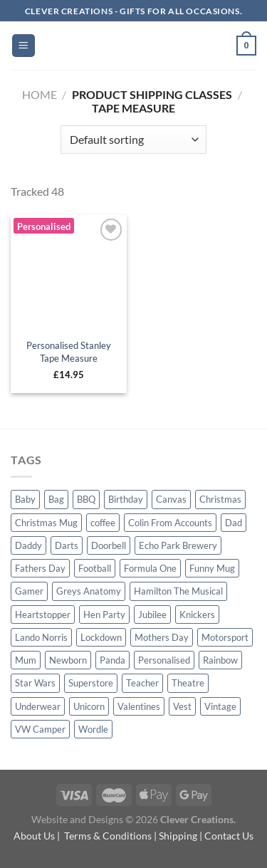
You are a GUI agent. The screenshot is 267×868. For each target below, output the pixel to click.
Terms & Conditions (108, 836)
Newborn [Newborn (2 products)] (68, 660)
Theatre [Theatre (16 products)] (188, 683)
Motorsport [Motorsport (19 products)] (225, 637)
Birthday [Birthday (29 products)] (126, 499)
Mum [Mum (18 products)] (26, 660)
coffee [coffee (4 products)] (103, 523)
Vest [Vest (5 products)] (182, 706)
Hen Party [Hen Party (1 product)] (104, 615)
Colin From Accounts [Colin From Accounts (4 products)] (170, 523)
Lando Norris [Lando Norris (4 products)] (41, 637)
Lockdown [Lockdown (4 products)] (101, 637)
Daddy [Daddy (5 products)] (28, 545)
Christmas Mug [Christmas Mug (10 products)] (46, 523)
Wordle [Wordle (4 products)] (93, 729)
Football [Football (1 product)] (95, 568)
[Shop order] (133, 140)
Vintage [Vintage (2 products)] (220, 706)
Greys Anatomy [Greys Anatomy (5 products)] (89, 591)
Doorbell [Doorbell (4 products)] (109, 545)
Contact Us (229, 836)
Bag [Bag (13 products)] (56, 499)
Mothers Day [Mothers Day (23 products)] (162, 637)
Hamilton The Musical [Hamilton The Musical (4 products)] (178, 591)
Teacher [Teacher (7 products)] (142, 683)
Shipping (178, 836)
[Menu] (24, 46)
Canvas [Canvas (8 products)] (171, 499)
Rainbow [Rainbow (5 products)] (220, 660)
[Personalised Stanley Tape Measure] (69, 273)
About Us (34, 836)
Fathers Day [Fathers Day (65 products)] (40, 568)
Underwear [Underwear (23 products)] (38, 706)
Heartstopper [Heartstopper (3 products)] (43, 615)
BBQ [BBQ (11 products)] (86, 499)
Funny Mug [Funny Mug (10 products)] (212, 568)
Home (40, 94)
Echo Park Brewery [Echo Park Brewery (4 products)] (178, 545)
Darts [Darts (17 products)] (67, 545)
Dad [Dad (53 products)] (234, 523)
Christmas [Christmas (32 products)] (220, 499)
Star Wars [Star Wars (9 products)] (35, 683)
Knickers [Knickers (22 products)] (197, 615)
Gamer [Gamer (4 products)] (29, 591)
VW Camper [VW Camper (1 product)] (40, 729)
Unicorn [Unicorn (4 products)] (89, 706)
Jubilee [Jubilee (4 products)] (152, 615)
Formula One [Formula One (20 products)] (150, 568)
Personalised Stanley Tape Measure (69, 352)
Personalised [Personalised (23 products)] (164, 660)
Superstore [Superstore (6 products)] (91, 683)
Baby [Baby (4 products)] (25, 499)
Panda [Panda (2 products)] (112, 660)
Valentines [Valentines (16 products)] (139, 706)
